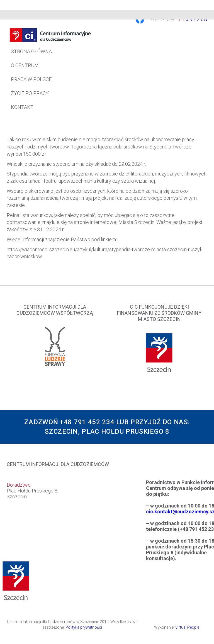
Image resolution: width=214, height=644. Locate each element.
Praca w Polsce (31, 79)
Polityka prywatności (84, 627)
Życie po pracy (30, 93)
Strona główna (31, 51)
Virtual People (187, 627)
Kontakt (22, 107)
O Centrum (25, 65)
